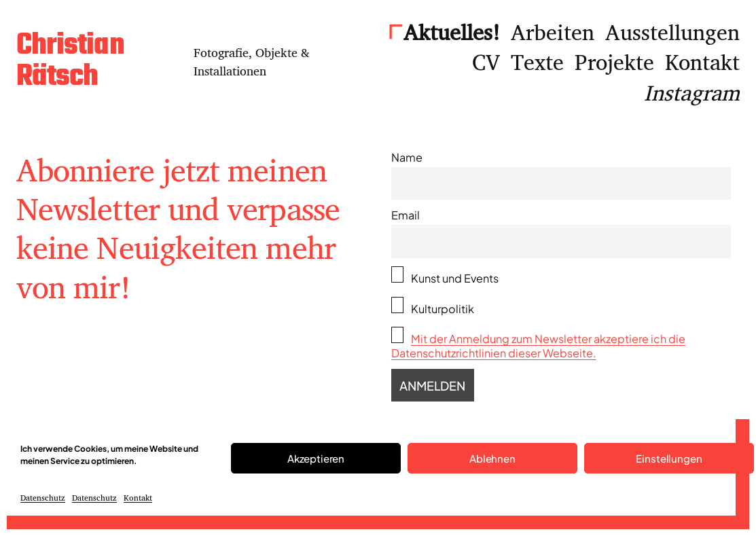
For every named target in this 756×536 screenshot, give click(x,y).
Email (406, 215)
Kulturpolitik (433, 306)
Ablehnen (492, 458)
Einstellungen (669, 458)
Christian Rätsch (70, 62)
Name (407, 157)
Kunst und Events (445, 276)
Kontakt (138, 498)
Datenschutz (43, 498)
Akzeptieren (316, 458)
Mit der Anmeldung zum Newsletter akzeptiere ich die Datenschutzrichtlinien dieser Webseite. (538, 346)
